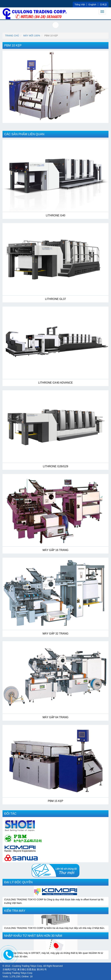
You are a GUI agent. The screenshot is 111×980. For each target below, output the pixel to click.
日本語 (103, 5)
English (92, 5)
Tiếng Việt (80, 5)
